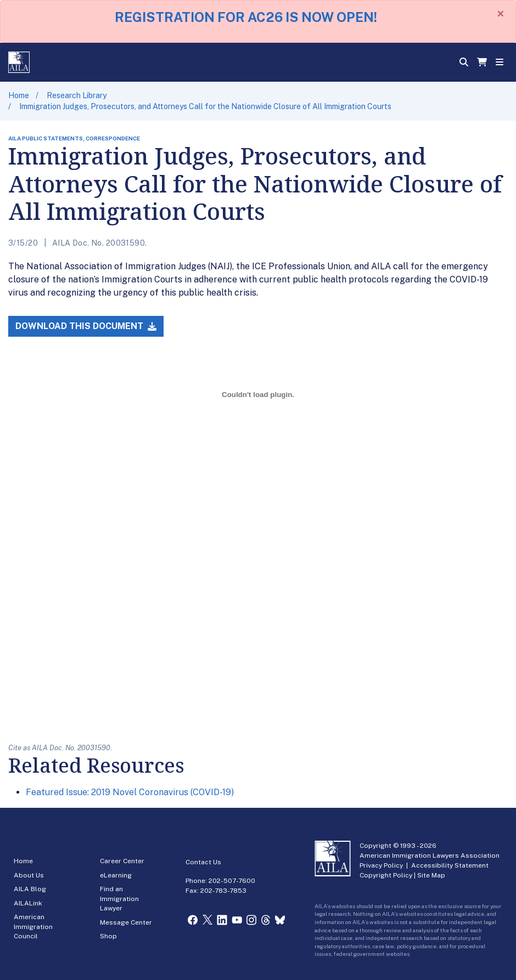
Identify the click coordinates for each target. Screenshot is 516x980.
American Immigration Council (33, 927)
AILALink (28, 903)
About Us (29, 875)
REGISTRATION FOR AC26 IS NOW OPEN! (246, 17)
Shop (108, 936)
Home (19, 95)
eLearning (116, 875)
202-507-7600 (232, 881)
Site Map (431, 875)
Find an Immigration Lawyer (119, 899)
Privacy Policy (381, 865)
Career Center (122, 861)
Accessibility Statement (450, 865)
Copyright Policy (386, 875)
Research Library (77, 95)
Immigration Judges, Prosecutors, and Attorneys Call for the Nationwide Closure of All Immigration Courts (205, 106)
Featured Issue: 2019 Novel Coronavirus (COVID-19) (130, 792)
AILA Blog (30, 889)
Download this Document (86, 326)
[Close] (501, 14)
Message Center (126, 922)
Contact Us (203, 862)
